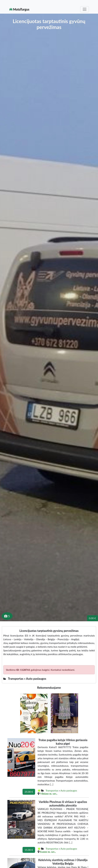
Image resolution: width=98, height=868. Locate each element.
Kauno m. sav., (48, 852)
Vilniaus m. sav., (49, 794)
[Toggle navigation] (85, 9)
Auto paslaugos (69, 790)
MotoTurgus (19, 9)
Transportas (52, 790)
